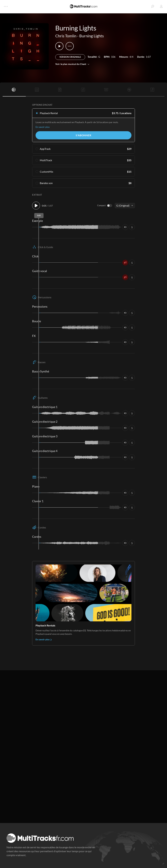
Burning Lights (91, 36)
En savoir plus (43, 127)
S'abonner (83, 135)
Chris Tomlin (66, 36)
